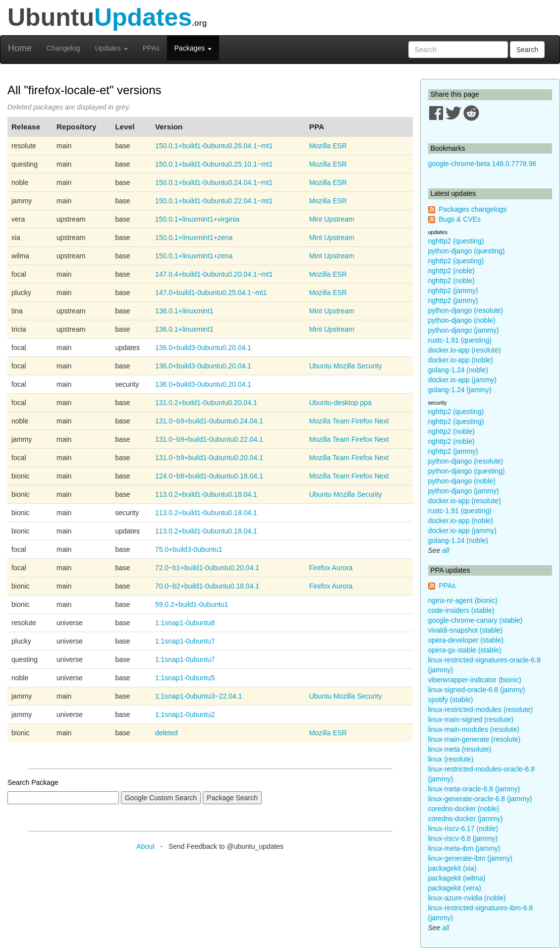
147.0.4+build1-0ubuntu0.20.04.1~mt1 (214, 274)
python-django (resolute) (466, 310)
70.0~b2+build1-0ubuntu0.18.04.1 (207, 586)
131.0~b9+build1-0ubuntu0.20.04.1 (209, 458)
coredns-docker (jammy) (466, 819)
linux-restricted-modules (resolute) (481, 710)
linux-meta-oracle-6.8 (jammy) (474, 789)
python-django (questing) (467, 251)
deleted (167, 733)
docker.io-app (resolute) (465, 350)
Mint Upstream (332, 219)
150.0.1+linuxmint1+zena (194, 237)
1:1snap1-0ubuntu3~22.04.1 (199, 696)
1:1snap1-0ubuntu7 (185, 641)
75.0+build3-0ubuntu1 (189, 549)
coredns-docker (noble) (464, 809)
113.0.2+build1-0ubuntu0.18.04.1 (206, 494)
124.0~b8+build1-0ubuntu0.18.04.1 (209, 476)
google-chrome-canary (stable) (476, 620)
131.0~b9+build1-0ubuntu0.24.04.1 (209, 421)
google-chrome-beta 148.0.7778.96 (482, 164)
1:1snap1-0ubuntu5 (185, 678)
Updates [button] (112, 48)
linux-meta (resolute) (460, 749)
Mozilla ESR (328, 146)
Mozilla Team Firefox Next (349, 421)
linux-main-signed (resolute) (471, 719)
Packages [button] (193, 48)
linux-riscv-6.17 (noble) (463, 829)
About (145, 846)
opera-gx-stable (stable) (465, 650)
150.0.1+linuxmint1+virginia (197, 219)
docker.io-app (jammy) (463, 380)
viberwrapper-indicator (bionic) (475, 680)
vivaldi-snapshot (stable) (466, 630)
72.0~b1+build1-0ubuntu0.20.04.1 (207, 568)
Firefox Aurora (331, 568)
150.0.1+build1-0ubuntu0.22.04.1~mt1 (214, 201)
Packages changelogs (473, 209)
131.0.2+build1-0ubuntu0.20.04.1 (206, 403)
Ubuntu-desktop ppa (340, 403)
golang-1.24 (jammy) (460, 390)
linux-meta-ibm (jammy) (464, 848)
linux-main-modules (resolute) (474, 729)
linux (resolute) (451, 759)
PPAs (151, 48)
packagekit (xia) (452, 868)
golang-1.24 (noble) (458, 370)
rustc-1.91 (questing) (460, 340)
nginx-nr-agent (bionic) (463, 600)
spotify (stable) (451, 700)
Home (20, 48)
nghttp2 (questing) (456, 241)
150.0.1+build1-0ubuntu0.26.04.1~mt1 (214, 146)
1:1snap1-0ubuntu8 (185, 623)
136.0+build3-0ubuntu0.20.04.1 (203, 348)
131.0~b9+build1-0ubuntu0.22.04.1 (209, 439)
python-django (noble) (462, 320)
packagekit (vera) (455, 888)
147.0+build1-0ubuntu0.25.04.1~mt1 (211, 293)
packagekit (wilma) (457, 878)
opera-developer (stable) (466, 640)
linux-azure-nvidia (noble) (467, 898)
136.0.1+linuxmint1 (184, 311)
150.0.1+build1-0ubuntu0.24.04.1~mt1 (214, 182)
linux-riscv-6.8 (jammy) (463, 838)
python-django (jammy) (464, 330)
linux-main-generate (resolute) (475, 739)
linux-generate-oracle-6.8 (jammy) (480, 799)
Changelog (63, 48)
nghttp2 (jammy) (453, 291)
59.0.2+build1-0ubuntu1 (192, 604)
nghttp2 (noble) (451, 271)
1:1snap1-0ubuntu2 (185, 714)
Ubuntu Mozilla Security (346, 366)
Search (527, 50)
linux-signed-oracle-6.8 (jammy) (477, 690)
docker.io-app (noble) (461, 360)
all (446, 550)
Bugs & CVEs (460, 219)
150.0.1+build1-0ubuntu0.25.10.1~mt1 (214, 164)
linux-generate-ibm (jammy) (470, 858)
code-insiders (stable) (461, 610)
